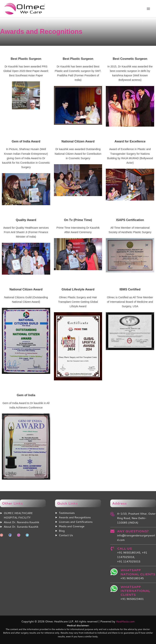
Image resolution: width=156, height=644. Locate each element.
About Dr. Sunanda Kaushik (21, 527)
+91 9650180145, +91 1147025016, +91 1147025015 (132, 557)
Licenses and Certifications (76, 522)
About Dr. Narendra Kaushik (21, 522)
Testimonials (67, 513)
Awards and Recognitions (75, 517)
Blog (62, 531)
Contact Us (66, 535)
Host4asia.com (125, 621)
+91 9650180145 (132, 578)
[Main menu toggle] (148, 9)
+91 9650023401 (132, 599)
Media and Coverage (72, 526)
